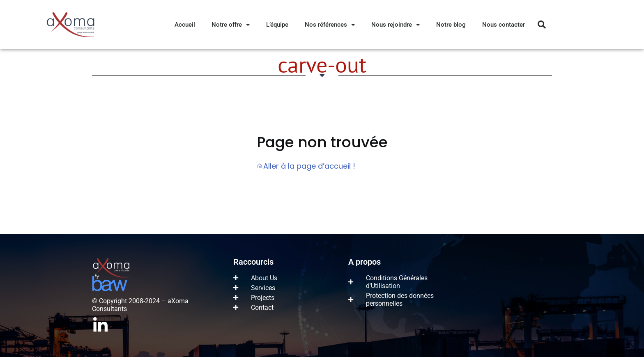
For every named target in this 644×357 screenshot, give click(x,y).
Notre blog (451, 25)
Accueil (185, 25)
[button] (542, 25)
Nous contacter (504, 25)
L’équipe (277, 25)
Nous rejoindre (396, 25)
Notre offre (231, 25)
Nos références (330, 25)
